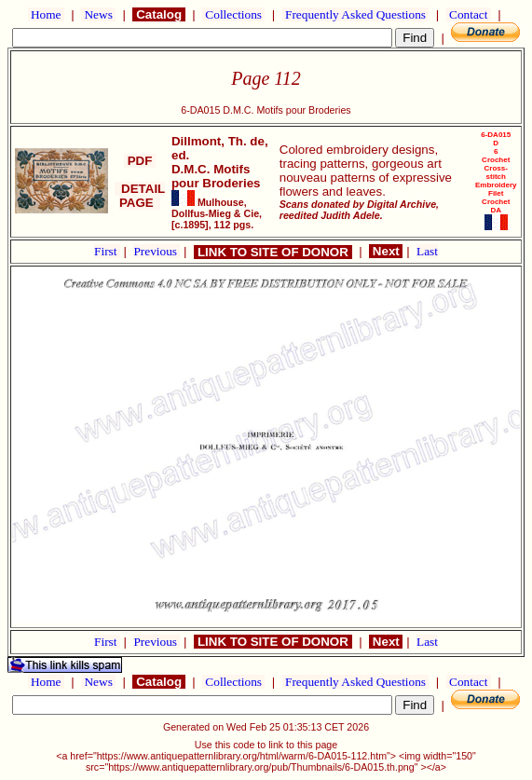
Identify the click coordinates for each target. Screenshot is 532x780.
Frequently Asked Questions (356, 14)
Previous (157, 251)
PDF (140, 161)
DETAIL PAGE (140, 196)
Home (46, 14)
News (98, 14)
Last (427, 251)
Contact (469, 14)
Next (386, 251)
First (107, 251)
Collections (233, 14)
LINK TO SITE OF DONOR (273, 252)
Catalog (158, 14)
